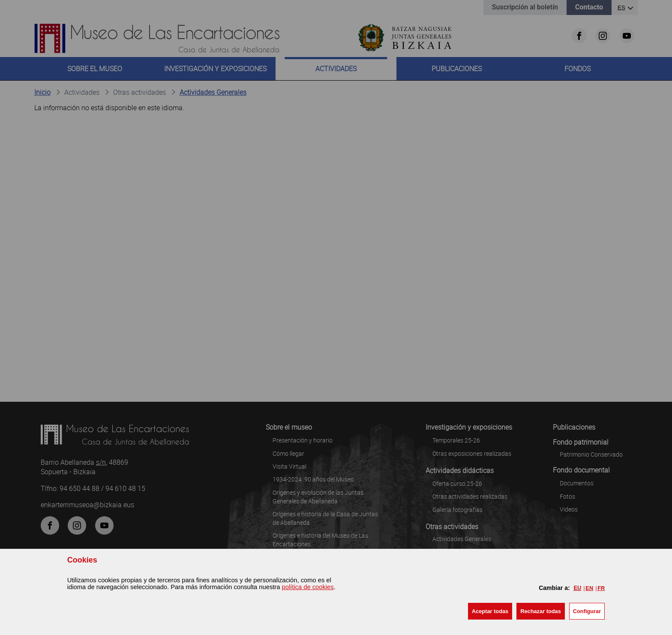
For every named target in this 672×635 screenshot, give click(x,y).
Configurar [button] (587, 611)
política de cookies (308, 587)
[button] (490, 611)
